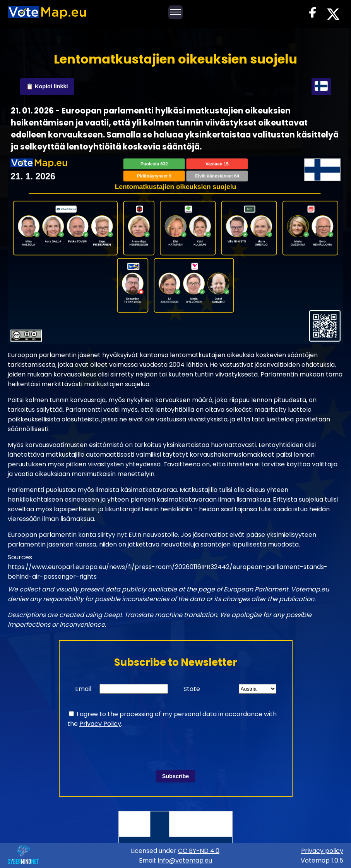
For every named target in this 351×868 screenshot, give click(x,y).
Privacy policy (322, 851)
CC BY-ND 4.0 (199, 851)
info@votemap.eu (185, 860)
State (192, 689)
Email (83, 689)
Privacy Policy (100, 724)
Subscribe (176, 776)
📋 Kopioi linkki (47, 86)
